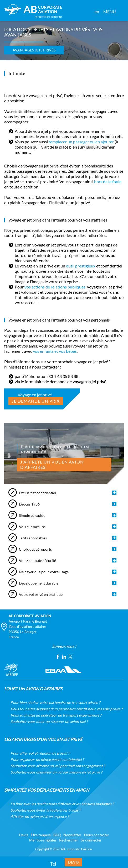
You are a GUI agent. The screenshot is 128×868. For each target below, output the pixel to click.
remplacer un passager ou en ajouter (81, 142)
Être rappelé (41, 835)
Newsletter (72, 835)
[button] (120, 12)
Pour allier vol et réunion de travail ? (40, 753)
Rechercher (69, 840)
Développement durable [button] (39, 583)
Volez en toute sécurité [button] (37, 561)
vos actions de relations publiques (55, 287)
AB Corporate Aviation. (77, 849)
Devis (73, 862)
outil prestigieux (81, 266)
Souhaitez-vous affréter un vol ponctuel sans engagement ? (58, 766)
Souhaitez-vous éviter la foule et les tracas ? (46, 810)
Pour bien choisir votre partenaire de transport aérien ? (55, 703)
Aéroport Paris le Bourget (28, 621)
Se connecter (91, 840)
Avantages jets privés (34, 50)
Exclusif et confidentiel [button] (37, 493)
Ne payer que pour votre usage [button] (44, 572)
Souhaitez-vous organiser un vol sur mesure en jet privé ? (56, 772)
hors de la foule (108, 182)
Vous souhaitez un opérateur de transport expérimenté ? (56, 715)
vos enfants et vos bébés (55, 351)
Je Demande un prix (36, 401)
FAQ (57, 835)
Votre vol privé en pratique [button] (41, 595)
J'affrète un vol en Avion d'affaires (52, 465)
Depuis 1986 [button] (29, 504)
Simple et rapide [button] (32, 515)
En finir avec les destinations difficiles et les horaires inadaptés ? (62, 804)
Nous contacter (97, 835)
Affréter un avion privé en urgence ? (40, 817)
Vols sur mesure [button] (32, 527)
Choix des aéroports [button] (35, 549)
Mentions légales (43, 840)
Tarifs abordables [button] (33, 538)
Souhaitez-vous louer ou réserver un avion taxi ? (49, 722)
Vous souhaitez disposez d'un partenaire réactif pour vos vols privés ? (66, 709)
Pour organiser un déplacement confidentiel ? (47, 760)
